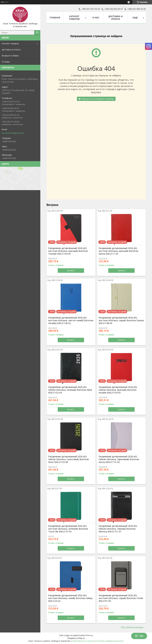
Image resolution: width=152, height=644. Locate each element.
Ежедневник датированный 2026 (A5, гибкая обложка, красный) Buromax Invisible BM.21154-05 (118, 390)
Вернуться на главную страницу (98, 99)
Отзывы (6, 62)
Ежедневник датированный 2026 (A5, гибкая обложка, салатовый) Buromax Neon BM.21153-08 (69, 459)
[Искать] (37, 33)
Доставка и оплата (11, 50)
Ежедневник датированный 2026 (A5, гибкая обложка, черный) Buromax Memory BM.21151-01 (118, 529)
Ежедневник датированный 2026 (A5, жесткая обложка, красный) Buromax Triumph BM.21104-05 (68, 251)
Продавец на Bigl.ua (76, 638)
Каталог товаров (10, 43)
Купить (71, 270)
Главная (55, 18)
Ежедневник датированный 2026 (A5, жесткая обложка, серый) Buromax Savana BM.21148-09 (121, 320)
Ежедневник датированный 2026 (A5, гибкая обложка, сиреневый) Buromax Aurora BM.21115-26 (119, 459)
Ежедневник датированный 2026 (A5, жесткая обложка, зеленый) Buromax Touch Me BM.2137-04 (68, 529)
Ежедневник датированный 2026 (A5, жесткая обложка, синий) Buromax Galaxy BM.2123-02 (70, 598)
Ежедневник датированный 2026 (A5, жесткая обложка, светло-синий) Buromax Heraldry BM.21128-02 (71, 320)
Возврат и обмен (10, 56)
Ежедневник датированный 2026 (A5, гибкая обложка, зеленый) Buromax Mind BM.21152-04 (70, 390)
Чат (139, 636)
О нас (96, 18)
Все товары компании (132, 627)
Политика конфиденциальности (110, 641)
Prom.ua (89, 635)
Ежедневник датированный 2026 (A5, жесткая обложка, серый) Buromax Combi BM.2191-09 (121, 598)
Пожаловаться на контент (83, 641)
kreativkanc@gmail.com (13, 133)
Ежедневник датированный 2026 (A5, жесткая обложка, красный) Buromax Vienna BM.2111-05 (118, 251)
